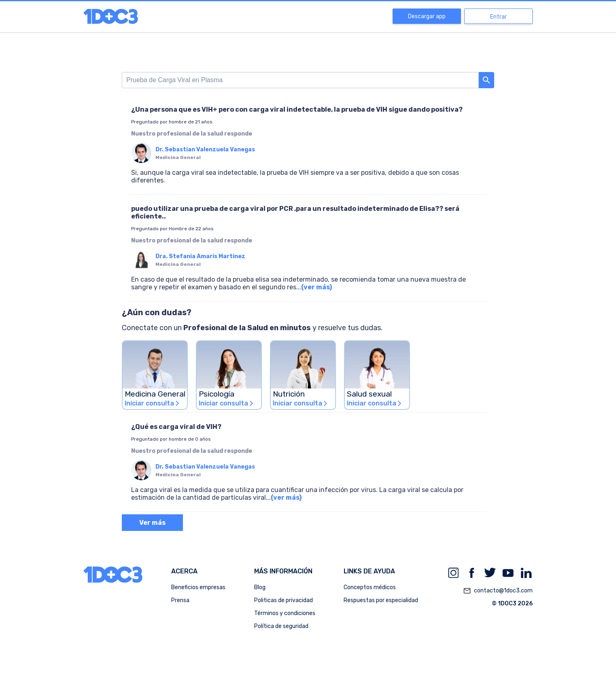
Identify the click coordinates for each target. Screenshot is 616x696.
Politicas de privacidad (284, 600)
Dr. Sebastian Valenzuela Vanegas (205, 150)
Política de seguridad (281, 626)
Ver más (152, 523)
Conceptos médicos (370, 587)
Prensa (180, 600)
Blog (260, 587)
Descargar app (427, 16)
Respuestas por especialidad (381, 600)
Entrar (498, 17)
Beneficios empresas (198, 587)
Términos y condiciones (285, 613)
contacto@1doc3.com (498, 591)
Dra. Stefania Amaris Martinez (200, 256)
